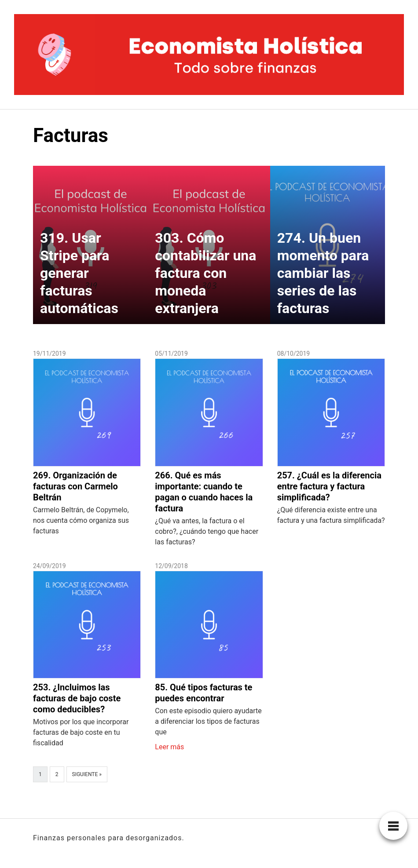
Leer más (169, 747)
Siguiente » (87, 774)
